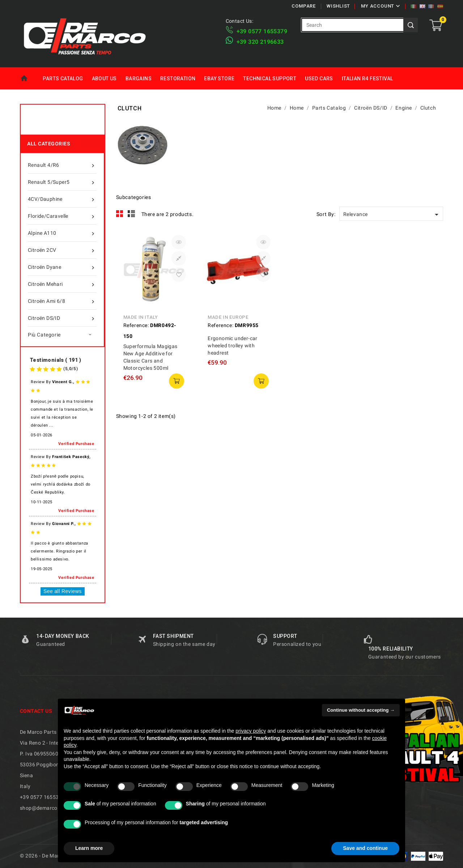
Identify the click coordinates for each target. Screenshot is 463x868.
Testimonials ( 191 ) (55, 360)
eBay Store (219, 79)
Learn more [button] (89, 848)
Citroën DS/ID (62, 318)
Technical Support (270, 79)
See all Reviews (63, 591)
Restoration (178, 79)
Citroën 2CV (62, 250)
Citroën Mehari (62, 284)
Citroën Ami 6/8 (62, 301)
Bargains (139, 79)
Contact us (36, 711)
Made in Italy (141, 317)
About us (104, 79)
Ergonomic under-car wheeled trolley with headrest (233, 346)
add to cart (177, 381)
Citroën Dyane (62, 267)
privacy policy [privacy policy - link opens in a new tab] (251, 731)
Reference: (136, 325)
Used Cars (319, 79)
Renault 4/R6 (62, 165)
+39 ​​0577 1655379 (262, 31)
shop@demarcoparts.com (51, 808)
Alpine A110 (62, 233)
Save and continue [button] (365, 848)
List (131, 214)
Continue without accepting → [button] (361, 710)
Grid (120, 214)
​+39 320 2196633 (260, 42)
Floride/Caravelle (62, 216)
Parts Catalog (63, 79)
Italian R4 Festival (368, 79)
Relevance (392, 215)
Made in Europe (228, 317)
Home (29, 79)
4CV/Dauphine (62, 199)
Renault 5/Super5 (62, 182)
